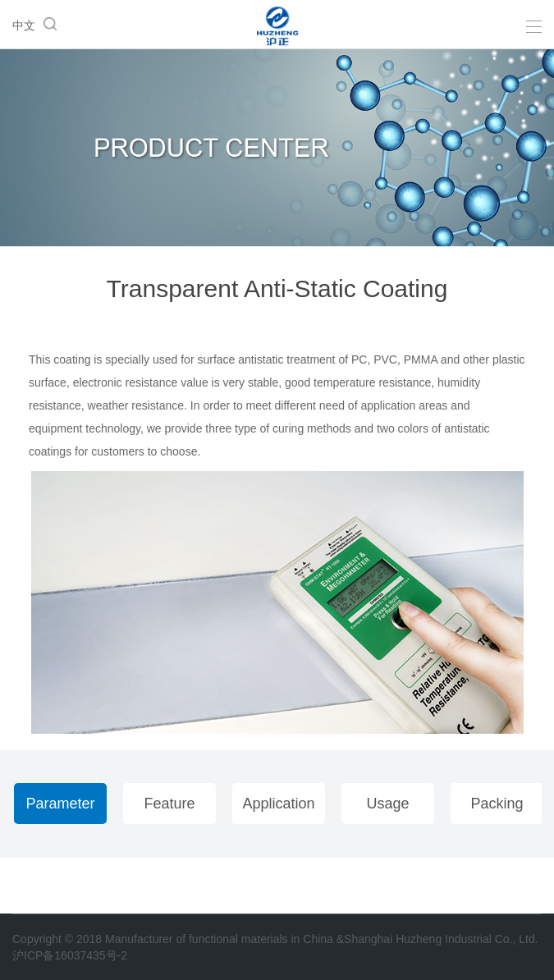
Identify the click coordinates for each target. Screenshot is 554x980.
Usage (387, 804)
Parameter (60, 804)
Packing (497, 804)
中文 (24, 25)
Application (278, 804)
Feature (169, 804)
